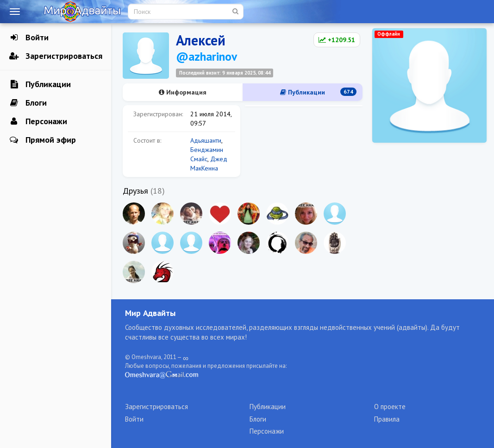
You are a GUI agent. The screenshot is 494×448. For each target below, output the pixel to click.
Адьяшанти (206, 140)
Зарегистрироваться (56, 56)
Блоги (28, 103)
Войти (29, 38)
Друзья (135, 191)
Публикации (40, 84)
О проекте (390, 407)
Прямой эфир (43, 140)
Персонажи (38, 121)
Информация (183, 92)
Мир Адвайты (150, 313)
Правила (387, 419)
